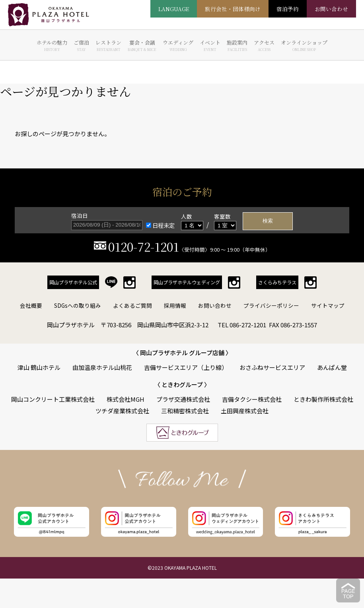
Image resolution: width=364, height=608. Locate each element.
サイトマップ (328, 305)
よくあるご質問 (132, 305)
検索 (268, 221)
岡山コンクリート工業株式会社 (53, 399)
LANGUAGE (174, 9)
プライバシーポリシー (271, 305)
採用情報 (175, 305)
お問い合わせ (215, 305)
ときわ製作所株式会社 (323, 399)
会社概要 (31, 305)
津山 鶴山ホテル (39, 367)
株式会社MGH (126, 399)
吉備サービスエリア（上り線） (186, 367)
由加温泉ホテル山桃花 (102, 367)
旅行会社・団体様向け (233, 9)
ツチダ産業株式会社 (122, 411)
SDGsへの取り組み (78, 305)
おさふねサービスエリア (272, 367)
